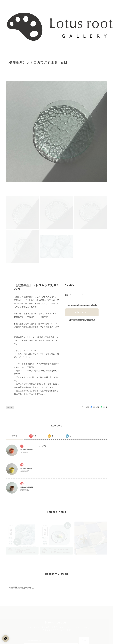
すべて (15, 436)
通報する (10, 408)
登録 (84, 640)
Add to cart (82, 312)
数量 (67, 295)
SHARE (95, 407)
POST (85, 407)
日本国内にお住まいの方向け (82, 320)
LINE (104, 407)
